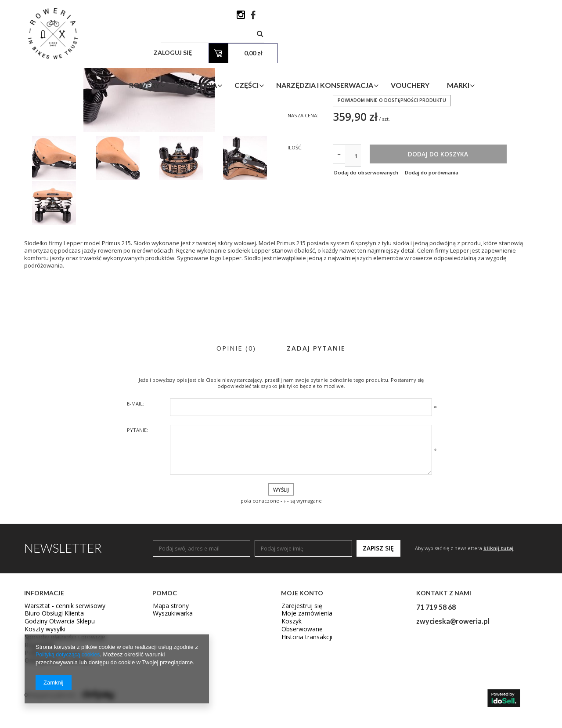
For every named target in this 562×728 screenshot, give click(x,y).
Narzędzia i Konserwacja (378, 50)
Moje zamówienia (303, 688)
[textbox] (336, 17)
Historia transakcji (304, 712)
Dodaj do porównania (441, 246)
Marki (511, 50)
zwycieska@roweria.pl (453, 694)
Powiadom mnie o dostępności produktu (393, 172)
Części (300, 50)
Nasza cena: (304, 187)
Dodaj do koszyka (472, 228)
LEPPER (341, 134)
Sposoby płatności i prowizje (60, 712)
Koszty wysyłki (42, 703)
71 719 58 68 (436, 680)
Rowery (198, 50)
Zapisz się (378, 621)
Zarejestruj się (299, 680)
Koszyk (290, 695)
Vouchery (463, 50)
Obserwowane (300, 703)
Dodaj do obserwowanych (366, 246)
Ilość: (296, 220)
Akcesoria (250, 50)
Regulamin (38, 720)
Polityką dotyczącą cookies (70, 655)
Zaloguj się (427, 17)
